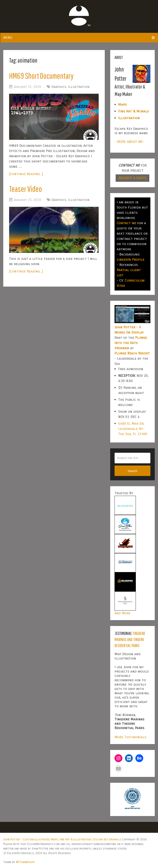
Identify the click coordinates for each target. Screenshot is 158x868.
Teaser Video (26, 189)
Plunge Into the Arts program (131, 343)
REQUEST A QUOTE (133, 178)
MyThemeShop (25, 862)
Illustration (79, 87)
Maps (122, 104)
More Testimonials (130, 737)
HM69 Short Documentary (41, 76)
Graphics (59, 87)
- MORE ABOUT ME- (129, 142)
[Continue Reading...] (26, 174)
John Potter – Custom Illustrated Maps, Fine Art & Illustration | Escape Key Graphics (62, 839)
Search (132, 471)
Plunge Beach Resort (132, 353)
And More (123, 613)
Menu (8, 38)
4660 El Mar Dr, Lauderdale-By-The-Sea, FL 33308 (133, 429)
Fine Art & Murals (134, 111)
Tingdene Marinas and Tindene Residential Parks (130, 639)
